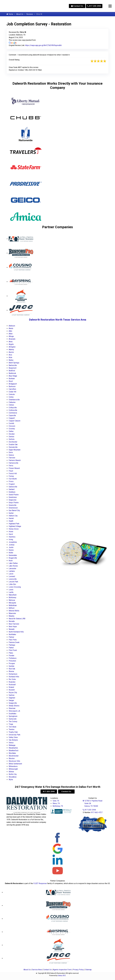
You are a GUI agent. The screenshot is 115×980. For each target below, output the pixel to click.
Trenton (12, 729)
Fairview (12, 458)
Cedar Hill (12, 392)
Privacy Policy (78, 970)
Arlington (12, 347)
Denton (11, 437)
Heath (11, 521)
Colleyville (13, 408)
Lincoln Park (13, 582)
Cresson (12, 426)
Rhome (11, 671)
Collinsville (13, 410)
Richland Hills (14, 677)
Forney (11, 476)
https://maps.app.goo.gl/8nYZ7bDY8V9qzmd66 (43, 45)
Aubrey (11, 350)
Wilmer (11, 772)
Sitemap (88, 970)
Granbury (12, 492)
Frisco (11, 481)
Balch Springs (14, 363)
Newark (12, 629)
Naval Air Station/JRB (17, 619)
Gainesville (13, 487)
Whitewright (13, 769)
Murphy (12, 616)
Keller (11, 553)
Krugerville (13, 558)
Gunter (11, 513)
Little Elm (12, 584)
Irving (11, 539)
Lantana (12, 571)
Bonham (12, 379)
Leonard (12, 576)
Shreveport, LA (14, 711)
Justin (11, 547)
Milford (11, 608)
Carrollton (12, 389)
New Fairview (14, 624)
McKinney (12, 598)
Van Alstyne (13, 740)
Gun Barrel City (14, 510)
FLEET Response (40, 883)
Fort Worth (13, 479)
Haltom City (13, 516)
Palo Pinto (13, 640)
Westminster (14, 756)
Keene (11, 550)
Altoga (11, 336)
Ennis (11, 452)
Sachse (12, 695)
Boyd (11, 381)
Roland (11, 687)
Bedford (12, 371)
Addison (12, 326)
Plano (11, 653)
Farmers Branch (15, 460)
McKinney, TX (58, 806)
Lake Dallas (13, 563)
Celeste (12, 394)
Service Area (37, 970)
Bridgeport (13, 384)
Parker (11, 648)
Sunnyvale (13, 719)
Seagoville (13, 703)
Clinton (11, 405)
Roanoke (12, 682)
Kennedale (13, 555)
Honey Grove (14, 529)
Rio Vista (12, 679)
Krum (11, 561)
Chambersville (14, 400)
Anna (11, 342)
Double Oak (13, 444)
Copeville (12, 415)
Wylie (11, 780)
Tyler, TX (56, 801)
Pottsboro (13, 658)
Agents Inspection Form (62, 970)
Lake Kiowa (13, 566)
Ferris (11, 466)
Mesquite (12, 603)
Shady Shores (14, 706)
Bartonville (13, 365)
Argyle (11, 344)
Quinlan (11, 666)
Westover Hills (14, 761)
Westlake (12, 753)
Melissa (12, 600)
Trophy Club (13, 732)
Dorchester (13, 442)
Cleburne (12, 402)
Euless (11, 455)
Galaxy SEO (62, 975)
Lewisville (13, 579)
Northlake (12, 634)
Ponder (11, 656)
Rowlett (12, 690)
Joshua (11, 545)
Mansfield (13, 595)
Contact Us (77, 6)
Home (10, 14)
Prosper (12, 663)
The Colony (13, 722)
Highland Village (15, 526)
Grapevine (13, 500)
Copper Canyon (14, 421)
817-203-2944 (94, 6)
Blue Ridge (13, 376)
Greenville (13, 505)
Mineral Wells (14, 611)
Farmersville (13, 463)
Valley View (13, 737)
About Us (20, 14)
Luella (11, 592)
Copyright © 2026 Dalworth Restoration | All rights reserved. (58, 973)
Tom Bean (12, 727)
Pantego (12, 645)
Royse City (13, 692)
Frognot (12, 484)
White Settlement (15, 764)
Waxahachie (13, 748)
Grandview (13, 497)
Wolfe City (13, 774)
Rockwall (12, 685)
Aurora (11, 352)
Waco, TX (56, 803)
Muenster (12, 613)
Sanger (11, 700)
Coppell (12, 418)
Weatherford (13, 751)
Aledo (11, 328)
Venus (11, 743)
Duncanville (13, 447)
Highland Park (14, 524)
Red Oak (12, 669)
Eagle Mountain (15, 450)
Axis (10, 355)
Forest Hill (13, 474)
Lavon (11, 574)
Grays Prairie (14, 503)
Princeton (12, 661)
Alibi (10, 331)
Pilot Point (13, 650)
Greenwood (13, 508)
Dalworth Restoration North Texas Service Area (58, 320)
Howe (11, 532)
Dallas (11, 431)
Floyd (11, 471)
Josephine (13, 542)
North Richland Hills (16, 632)
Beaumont (13, 368)
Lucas (11, 590)
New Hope (13, 627)
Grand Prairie (14, 495)
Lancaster (12, 568)
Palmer (11, 637)
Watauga (12, 745)
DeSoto (12, 439)
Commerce (13, 413)
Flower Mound (14, 468)
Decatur (12, 434)
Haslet (11, 518)
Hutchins (12, 537)
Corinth (11, 423)
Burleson (12, 386)
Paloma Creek (14, 642)
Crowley (12, 429)
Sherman (12, 708)
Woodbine (13, 777)
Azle (10, 357)
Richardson (13, 674)
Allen (11, 334)
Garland (12, 489)
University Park (14, 735)
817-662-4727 (97, 812)
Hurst (11, 534)
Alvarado (12, 339)
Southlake (12, 714)
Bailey (11, 360)
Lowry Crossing (15, 587)
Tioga (11, 724)
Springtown (13, 716)
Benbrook (12, 373)
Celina (11, 397)
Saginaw (12, 698)
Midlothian (13, 605)
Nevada (12, 621)
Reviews (30, 14)
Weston (12, 758)
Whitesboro (13, 766)
